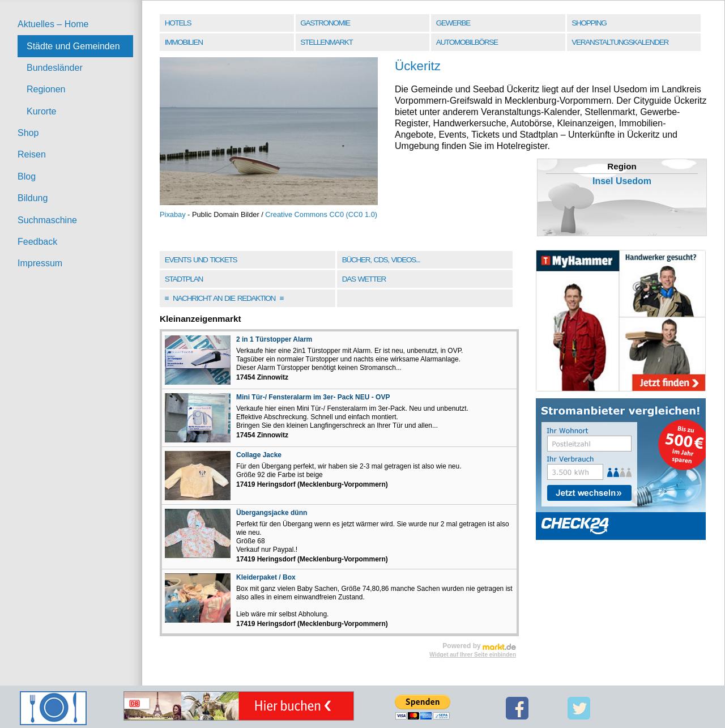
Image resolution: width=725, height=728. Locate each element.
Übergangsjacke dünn (272, 513)
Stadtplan (184, 279)
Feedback (37, 242)
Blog (27, 176)
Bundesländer (55, 68)
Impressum (40, 263)
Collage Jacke (259, 455)
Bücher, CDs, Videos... (381, 260)
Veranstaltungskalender (620, 42)
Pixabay (173, 214)
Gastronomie (325, 23)
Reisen (32, 154)
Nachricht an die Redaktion (224, 298)
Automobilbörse (467, 42)
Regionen (46, 89)
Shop (28, 133)
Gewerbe (453, 23)
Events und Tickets (201, 260)
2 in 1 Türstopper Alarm (274, 339)
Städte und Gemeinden (73, 46)
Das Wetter (364, 279)
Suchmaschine (47, 220)
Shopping (589, 23)
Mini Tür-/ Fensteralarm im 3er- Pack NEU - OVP (313, 397)
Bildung (33, 198)
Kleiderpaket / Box (266, 577)
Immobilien (184, 42)
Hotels (178, 23)
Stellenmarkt (326, 42)
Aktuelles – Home (53, 24)
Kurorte (41, 111)
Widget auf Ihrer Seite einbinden (473, 655)
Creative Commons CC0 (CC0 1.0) (321, 214)
